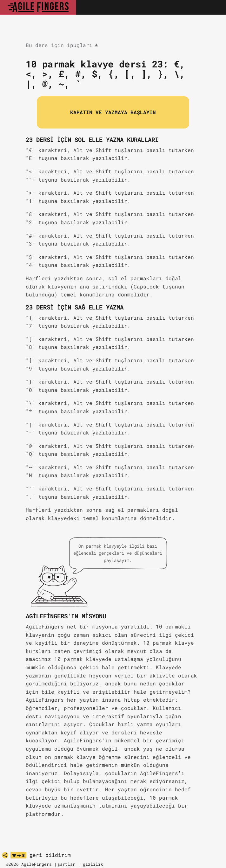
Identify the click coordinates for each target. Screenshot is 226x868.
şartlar (66, 864)
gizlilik (93, 864)
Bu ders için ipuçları (62, 45)
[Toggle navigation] (214, 7)
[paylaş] (5, 855)
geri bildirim (50, 855)
